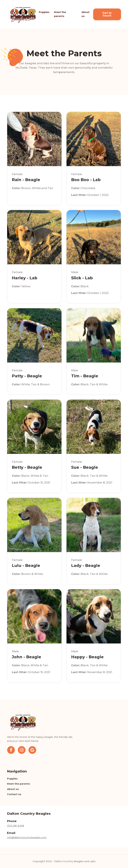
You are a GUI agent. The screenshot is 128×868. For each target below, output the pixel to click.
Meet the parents (60, 14)
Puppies (44, 12)
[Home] (23, 14)
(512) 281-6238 (15, 826)
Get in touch (107, 14)
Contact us (14, 794)
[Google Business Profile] (32, 751)
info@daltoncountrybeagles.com (27, 838)
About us (85, 14)
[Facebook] (11, 751)
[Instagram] (22, 751)
